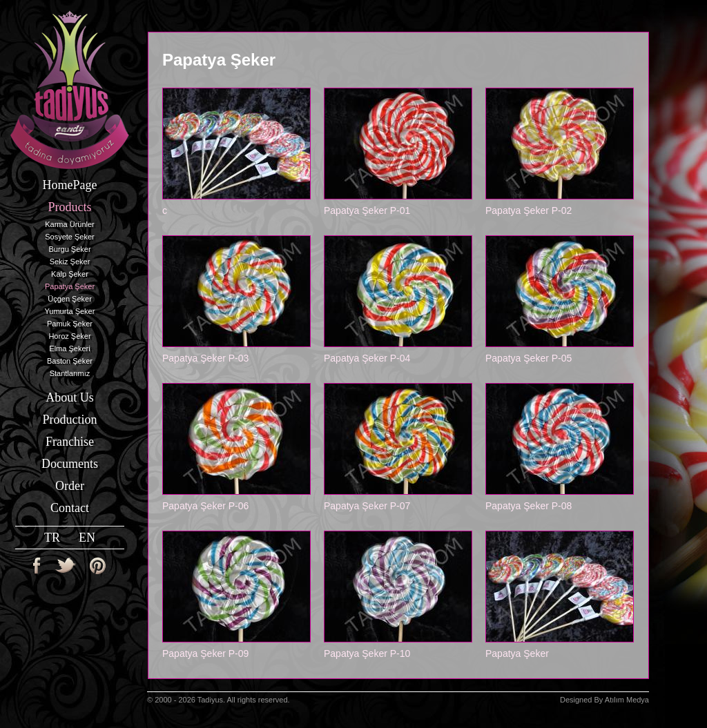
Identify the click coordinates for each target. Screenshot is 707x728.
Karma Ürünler (70, 224)
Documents (70, 464)
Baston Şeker (70, 361)
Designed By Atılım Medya (604, 700)
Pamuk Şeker (70, 324)
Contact (70, 508)
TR (52, 538)
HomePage (70, 185)
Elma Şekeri (69, 348)
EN (87, 538)
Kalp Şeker (70, 274)
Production (70, 420)
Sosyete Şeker (70, 237)
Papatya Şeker (70, 286)
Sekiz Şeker (70, 262)
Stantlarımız (70, 373)
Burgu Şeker (69, 249)
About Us (70, 397)
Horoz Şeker (69, 336)
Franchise (70, 442)
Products (70, 207)
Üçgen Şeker (70, 299)
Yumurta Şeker (70, 311)
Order (70, 486)
